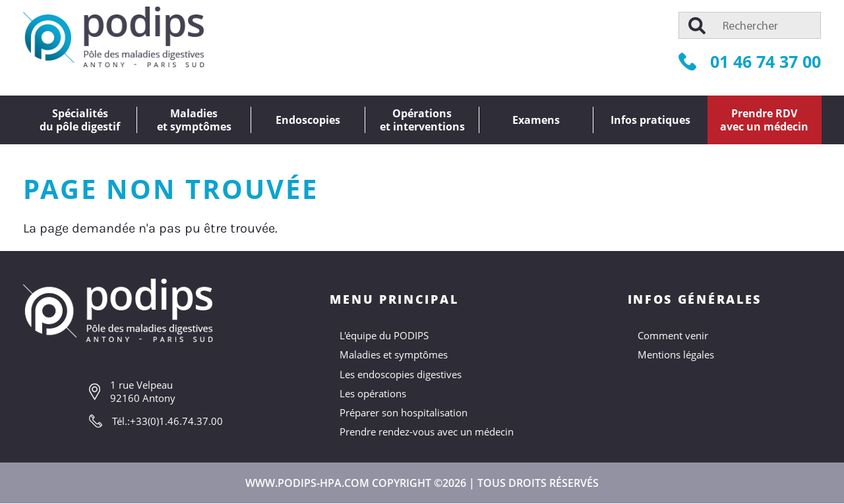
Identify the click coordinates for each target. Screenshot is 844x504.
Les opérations (373, 393)
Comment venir (673, 335)
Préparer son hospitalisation (404, 412)
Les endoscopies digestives (401, 374)
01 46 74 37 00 (750, 61)
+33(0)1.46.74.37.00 (176, 421)
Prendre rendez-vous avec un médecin (427, 432)
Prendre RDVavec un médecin (764, 120)
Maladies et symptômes (394, 354)
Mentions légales (676, 354)
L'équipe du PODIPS (384, 335)
